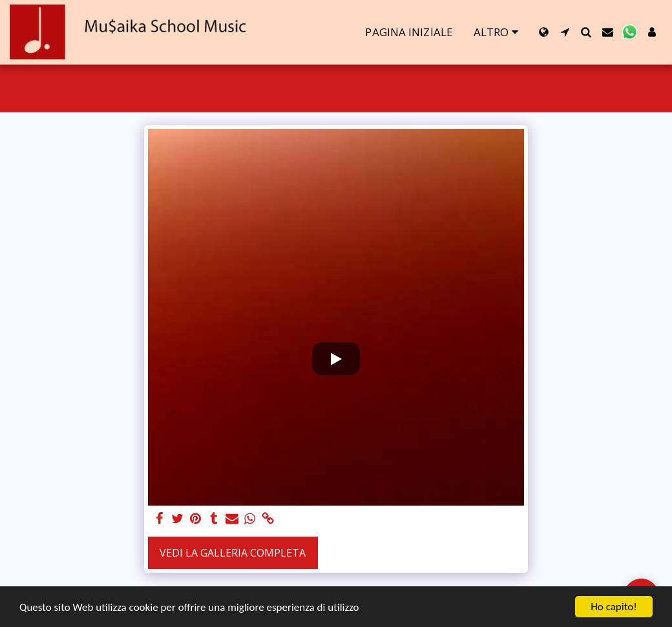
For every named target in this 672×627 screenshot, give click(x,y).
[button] (565, 32)
